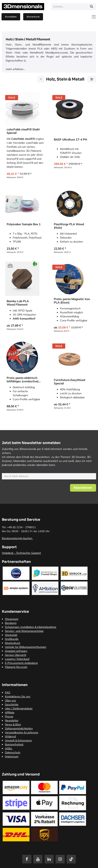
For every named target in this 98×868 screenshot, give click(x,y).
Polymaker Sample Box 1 (24, 224)
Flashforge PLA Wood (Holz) (69, 226)
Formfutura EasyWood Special (69, 382)
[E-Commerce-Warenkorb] (33, 17)
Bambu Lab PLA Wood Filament (18, 303)
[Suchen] (92, 7)
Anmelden (11, 17)
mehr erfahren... (15, 69)
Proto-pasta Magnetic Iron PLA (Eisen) (72, 301)
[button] (83, 488)
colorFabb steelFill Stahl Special (23, 131)
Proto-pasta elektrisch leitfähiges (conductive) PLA (23, 380)
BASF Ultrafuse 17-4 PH (71, 140)
